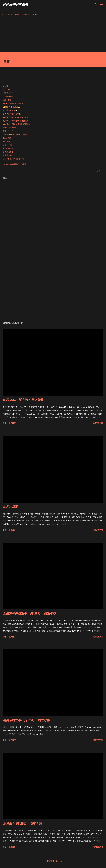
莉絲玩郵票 (7, 138)
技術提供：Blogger (53, 861)
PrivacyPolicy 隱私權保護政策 (15, 164)
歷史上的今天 (8, 131)
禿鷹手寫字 (7, 155)
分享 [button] (98, 171)
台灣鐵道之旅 (8, 152)
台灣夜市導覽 (8, 148)
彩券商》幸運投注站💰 (12, 114)
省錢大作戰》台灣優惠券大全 (14, 159)
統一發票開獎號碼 (10, 128)
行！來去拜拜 (8, 93)
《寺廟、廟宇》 (13, 14)
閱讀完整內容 (98, 423)
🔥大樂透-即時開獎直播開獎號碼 (16, 121)
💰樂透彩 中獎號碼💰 (11, 107)
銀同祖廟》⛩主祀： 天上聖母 (23, 400)
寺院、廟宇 (7, 90)
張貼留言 (12, 423)
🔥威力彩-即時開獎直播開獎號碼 (16, 117)
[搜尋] (96, 4)
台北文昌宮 (10, 506)
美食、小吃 (7, 145)
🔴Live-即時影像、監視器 (13, 103)
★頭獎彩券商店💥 (10, 110)
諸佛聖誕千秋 (8, 97)
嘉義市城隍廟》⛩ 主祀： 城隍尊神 (26, 720)
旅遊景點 (6, 141)
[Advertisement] (53, 35)
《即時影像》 (25, 14)
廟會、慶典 (7, 100)
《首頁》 (3, 14)
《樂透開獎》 (36, 14)
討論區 (6, 86)
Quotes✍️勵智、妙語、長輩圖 (15, 135)
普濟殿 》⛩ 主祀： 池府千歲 (22, 823)
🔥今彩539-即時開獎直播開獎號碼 (16, 124)
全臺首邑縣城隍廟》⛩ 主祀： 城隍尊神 (29, 613)
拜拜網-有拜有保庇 (15, 4)
